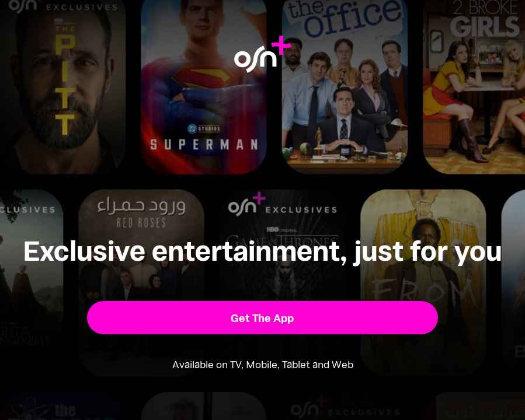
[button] (262, 318)
